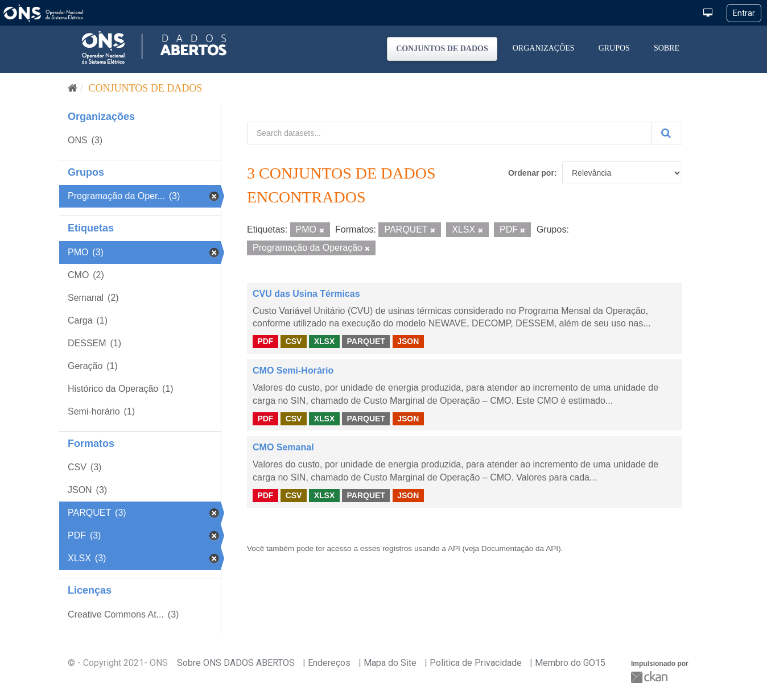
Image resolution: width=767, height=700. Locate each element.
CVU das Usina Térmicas (306, 294)
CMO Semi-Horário (293, 370)
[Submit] (667, 133)
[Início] (73, 88)
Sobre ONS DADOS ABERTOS (236, 663)
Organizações (544, 48)
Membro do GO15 (570, 663)
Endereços (329, 663)
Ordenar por (531, 173)
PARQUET (366, 341)
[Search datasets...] (450, 133)
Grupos (614, 48)
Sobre (667, 48)
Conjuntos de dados (442, 49)
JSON (408, 341)
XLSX (325, 341)
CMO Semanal (283, 447)
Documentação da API (520, 548)
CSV (294, 341)
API (454, 548)
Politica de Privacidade (476, 663)
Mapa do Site (390, 663)
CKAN (650, 677)
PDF (265, 341)
